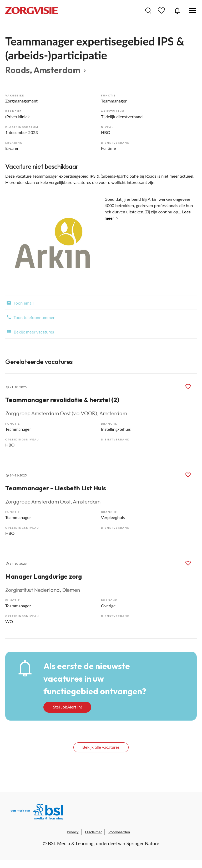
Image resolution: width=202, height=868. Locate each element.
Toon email (19, 302)
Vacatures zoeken (148, 11)
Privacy (73, 832)
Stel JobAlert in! (67, 707)
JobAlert (177, 11)
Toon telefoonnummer (30, 317)
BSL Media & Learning (71, 843)
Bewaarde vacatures (162, 11)
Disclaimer (93, 832)
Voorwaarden (119, 832)
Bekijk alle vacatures (101, 747)
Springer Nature (143, 843)
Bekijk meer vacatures (30, 331)
